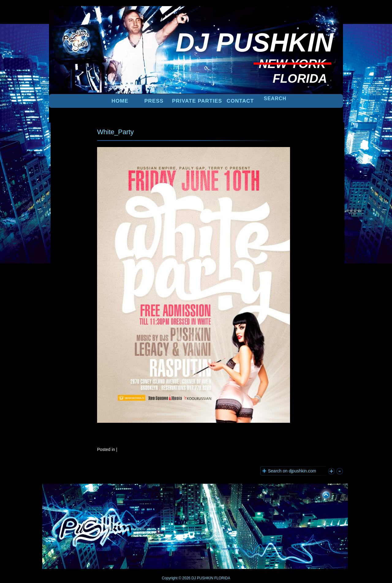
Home (120, 101)
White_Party (115, 132)
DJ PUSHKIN (202, 578)
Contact (240, 101)
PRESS (154, 101)
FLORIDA (222, 578)
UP (322, 494)
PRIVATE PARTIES (197, 101)
